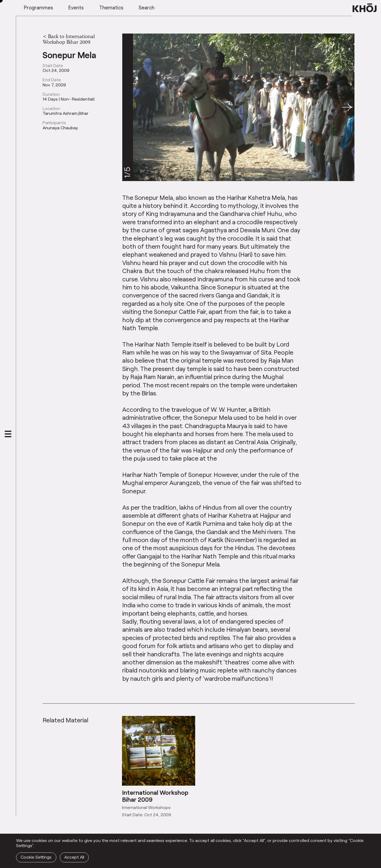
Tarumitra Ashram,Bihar (66, 113)
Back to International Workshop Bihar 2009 (69, 39)
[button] (347, 107)
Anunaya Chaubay (60, 128)
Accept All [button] (74, 857)
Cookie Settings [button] (36, 857)
